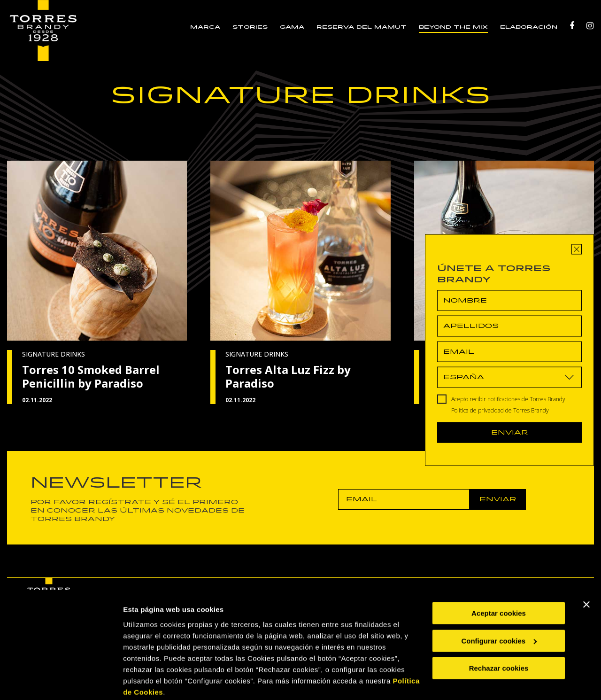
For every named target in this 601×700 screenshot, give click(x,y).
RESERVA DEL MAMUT (362, 27)
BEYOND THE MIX (454, 27)
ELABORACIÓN (529, 27)
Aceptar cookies (499, 577)
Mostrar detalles (150, 681)
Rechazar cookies (499, 632)
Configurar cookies (499, 604)
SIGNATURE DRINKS (54, 354)
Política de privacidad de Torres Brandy (500, 410)
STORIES (250, 27)
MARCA (206, 27)
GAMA (293, 27)
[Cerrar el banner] (586, 568)
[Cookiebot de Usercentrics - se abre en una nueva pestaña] (61, 682)
